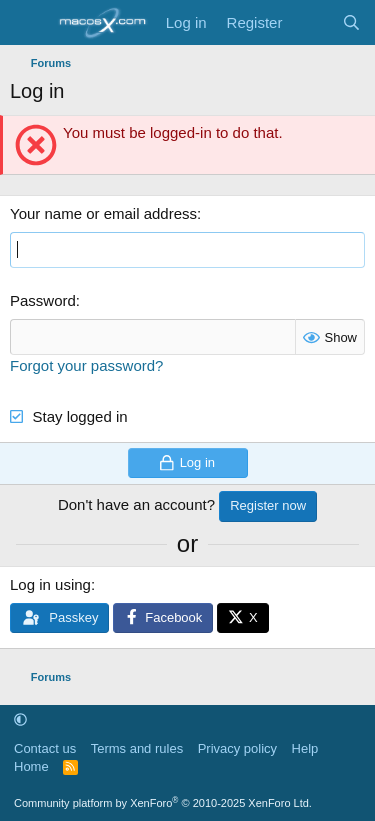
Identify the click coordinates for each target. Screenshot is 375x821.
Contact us (45, 748)
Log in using (50, 584)
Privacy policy (237, 748)
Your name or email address (103, 213)
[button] (20, 719)
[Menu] (27, 23)
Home (31, 766)
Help (305, 748)
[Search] (351, 22)
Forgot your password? (86, 365)
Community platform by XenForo (163, 803)
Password (43, 300)
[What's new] (311, 22)
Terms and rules (137, 748)
